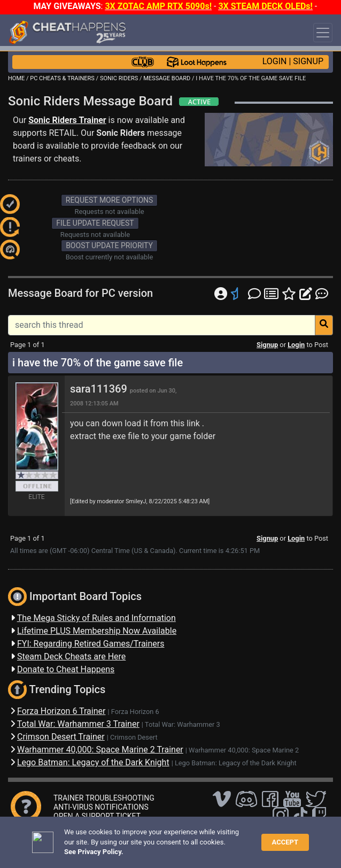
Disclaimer (200, 835)
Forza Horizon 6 (135, 712)
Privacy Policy (247, 835)
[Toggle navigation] (323, 33)
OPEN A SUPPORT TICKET (97, 816)
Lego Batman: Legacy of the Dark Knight (236, 763)
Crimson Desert (134, 737)
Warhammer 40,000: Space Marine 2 (244, 750)
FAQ (169, 835)
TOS (285, 835)
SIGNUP (308, 61)
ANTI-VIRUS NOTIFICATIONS (101, 807)
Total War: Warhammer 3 (183, 724)
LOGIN (275, 61)
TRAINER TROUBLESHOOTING (104, 798)
